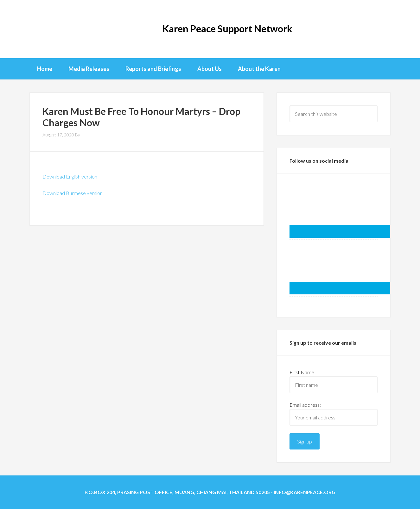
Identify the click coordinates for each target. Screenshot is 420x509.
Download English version (70, 176)
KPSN (55, 28)
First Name (302, 372)
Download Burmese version (73, 193)
